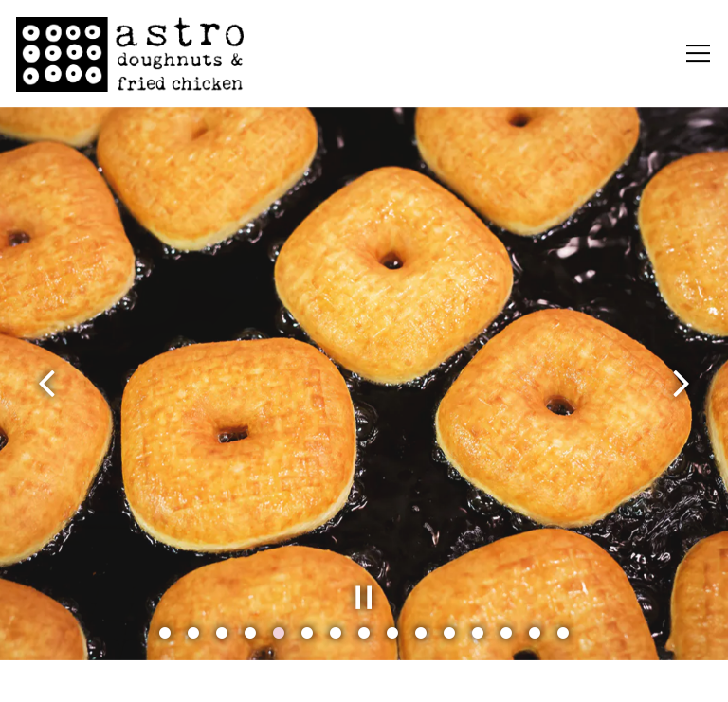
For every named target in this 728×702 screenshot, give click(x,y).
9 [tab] (392, 632)
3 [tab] (222, 632)
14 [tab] (535, 632)
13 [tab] (506, 632)
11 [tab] (449, 632)
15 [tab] (563, 632)
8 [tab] (364, 632)
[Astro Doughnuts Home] (130, 54)
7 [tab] (336, 632)
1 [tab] (165, 632)
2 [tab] (193, 632)
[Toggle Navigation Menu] (698, 54)
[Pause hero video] (364, 596)
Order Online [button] (364, 676)
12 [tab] (478, 632)
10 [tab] (421, 632)
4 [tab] (250, 632)
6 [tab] (307, 632)
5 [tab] (279, 632)
